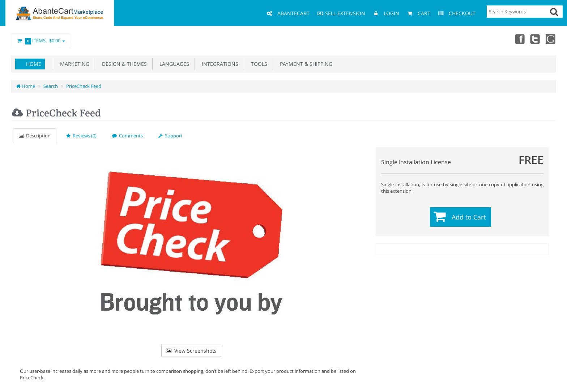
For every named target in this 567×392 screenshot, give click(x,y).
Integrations (219, 64)
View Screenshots (191, 351)
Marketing (73, 64)
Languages (173, 64)
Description (35, 136)
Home (34, 64)
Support (170, 136)
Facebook (519, 39)
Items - (41, 41)
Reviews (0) (81, 136)
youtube (551, 39)
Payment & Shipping (305, 64)
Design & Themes (123, 64)
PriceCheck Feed (84, 86)
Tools (258, 64)
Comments (127, 136)
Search (51, 86)
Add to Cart (469, 217)
